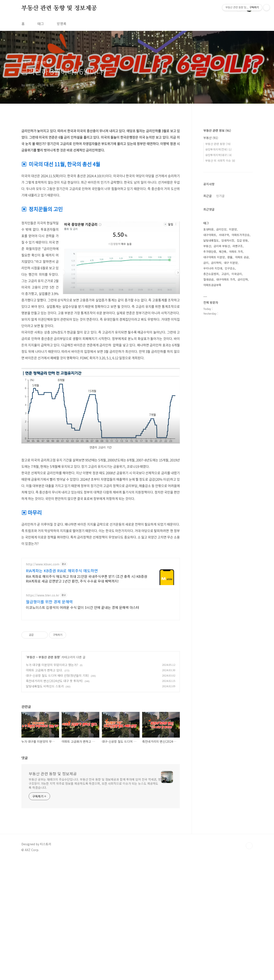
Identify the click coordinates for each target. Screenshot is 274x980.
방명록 (62, 24)
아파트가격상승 (241, 363)
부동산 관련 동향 (49, 717)
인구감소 (230, 397)
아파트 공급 (242, 386)
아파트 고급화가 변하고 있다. (44, 730)
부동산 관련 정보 (217, 259)
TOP (249, 906)
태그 (41, 24)
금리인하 (243, 408)
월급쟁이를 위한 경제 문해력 (49, 662)
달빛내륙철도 (211, 369)
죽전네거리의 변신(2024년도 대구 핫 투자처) (54, 741)
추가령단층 (210, 380)
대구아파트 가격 (226, 408)
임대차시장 (228, 369)
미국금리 (237, 402)
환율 (230, 386)
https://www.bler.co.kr (42, 655)
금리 (206, 391)
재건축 (223, 380)
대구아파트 (210, 363)
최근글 (208, 324)
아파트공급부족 (212, 413)
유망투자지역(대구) (218, 283)
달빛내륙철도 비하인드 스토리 (45, 746)
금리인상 (221, 358)
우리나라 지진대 (213, 397)
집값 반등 (242, 369)
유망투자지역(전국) (218, 278)
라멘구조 (238, 374)
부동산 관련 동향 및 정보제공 (59, 8)
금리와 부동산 (222, 374)
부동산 (31, 717)
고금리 (225, 402)
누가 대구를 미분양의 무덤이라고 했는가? (52, 725)
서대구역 (224, 363)
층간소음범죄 (211, 402)
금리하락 (216, 391)
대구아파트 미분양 (214, 386)
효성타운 (208, 358)
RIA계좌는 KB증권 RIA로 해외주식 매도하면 (62, 630)
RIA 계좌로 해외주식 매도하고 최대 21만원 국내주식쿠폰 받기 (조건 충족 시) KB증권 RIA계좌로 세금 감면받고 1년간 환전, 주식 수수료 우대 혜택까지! (87, 639)
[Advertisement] (101, 584)
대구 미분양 (231, 391)
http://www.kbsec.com (43, 624)
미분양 (233, 358)
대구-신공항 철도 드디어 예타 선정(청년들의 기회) (57, 735)
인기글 (220, 324)
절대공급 (208, 408)
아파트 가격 (236, 380)
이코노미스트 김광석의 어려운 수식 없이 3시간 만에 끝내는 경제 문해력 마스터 (83, 667)
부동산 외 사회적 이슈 (220, 289)
